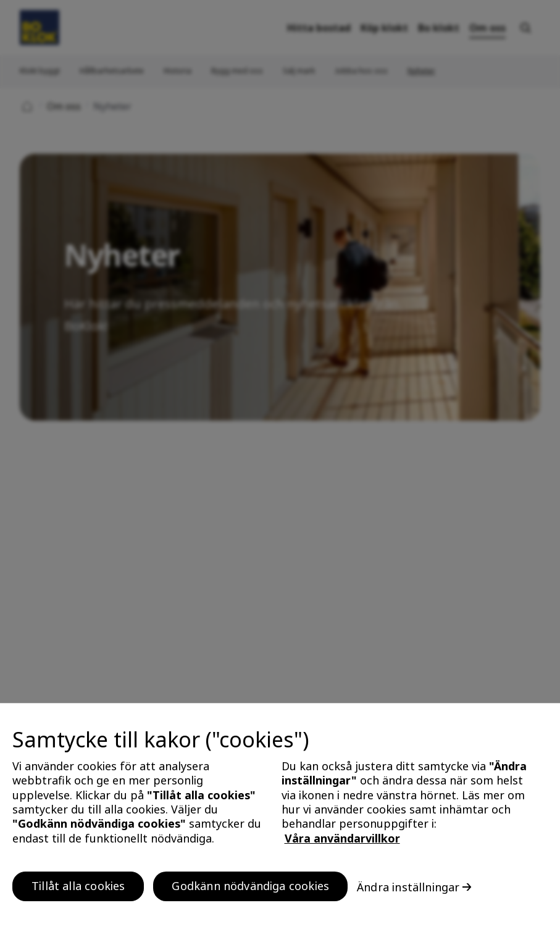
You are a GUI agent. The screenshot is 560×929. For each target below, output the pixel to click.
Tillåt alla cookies (78, 891)
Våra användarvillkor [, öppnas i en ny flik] (342, 843)
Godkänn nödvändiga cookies (250, 891)
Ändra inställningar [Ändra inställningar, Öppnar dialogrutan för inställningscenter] (408, 892)
